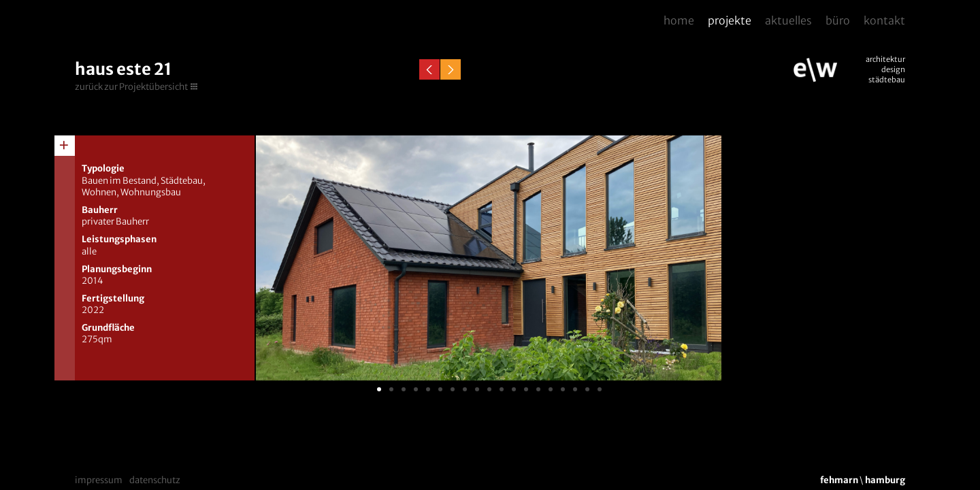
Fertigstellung (113, 298)
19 (600, 389)
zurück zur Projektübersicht (131, 87)
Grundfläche (108, 328)
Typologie (103, 168)
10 (489, 389)
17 (575, 389)
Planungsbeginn (117, 269)
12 (514, 389)
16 (563, 389)
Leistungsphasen (119, 239)
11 (502, 389)
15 (551, 389)
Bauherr (100, 210)
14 (538, 389)
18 (587, 389)
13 (526, 389)
